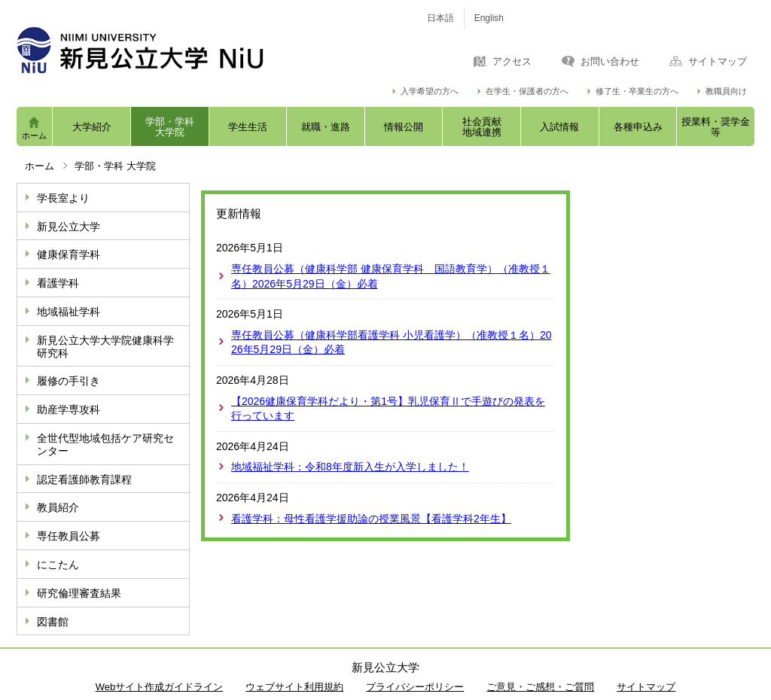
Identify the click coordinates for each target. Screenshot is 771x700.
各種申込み (638, 127)
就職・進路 (326, 127)
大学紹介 (92, 127)
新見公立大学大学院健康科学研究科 (105, 347)
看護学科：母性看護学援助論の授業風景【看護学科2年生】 (371, 519)
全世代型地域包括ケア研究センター (105, 444)
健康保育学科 (69, 254)
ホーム (34, 135)
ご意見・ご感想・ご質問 (540, 687)
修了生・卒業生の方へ (637, 91)
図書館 (53, 622)
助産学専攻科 (69, 409)
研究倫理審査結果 (79, 593)
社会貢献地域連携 (482, 127)
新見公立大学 (69, 227)
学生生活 (248, 127)
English (489, 18)
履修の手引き (69, 381)
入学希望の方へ (430, 91)
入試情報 (559, 127)
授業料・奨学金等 (716, 127)
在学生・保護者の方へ (527, 91)
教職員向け (726, 91)
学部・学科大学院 (170, 127)
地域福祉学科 (69, 312)
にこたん (58, 565)
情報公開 (404, 127)
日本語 (440, 18)
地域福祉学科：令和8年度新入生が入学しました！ (350, 467)
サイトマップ (718, 62)
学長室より (63, 198)
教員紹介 (58, 507)
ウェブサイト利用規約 (294, 687)
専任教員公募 (69, 536)
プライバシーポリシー (415, 687)
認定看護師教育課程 (84, 479)
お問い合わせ (610, 62)
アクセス (512, 62)
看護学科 (58, 283)
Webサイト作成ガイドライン (160, 687)
